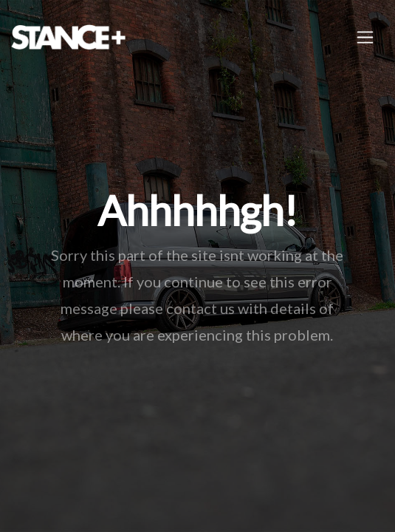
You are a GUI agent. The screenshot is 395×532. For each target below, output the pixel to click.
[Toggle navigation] (365, 37)
